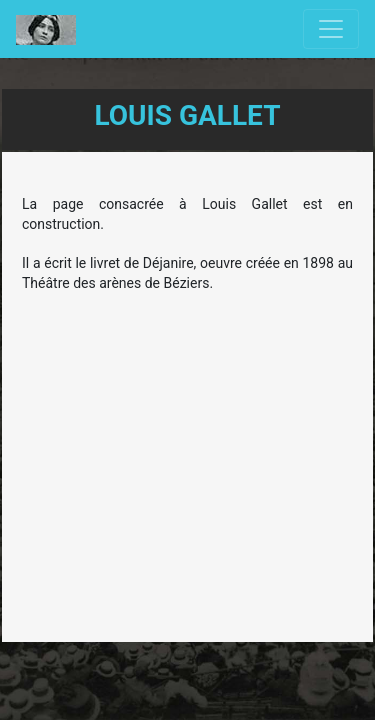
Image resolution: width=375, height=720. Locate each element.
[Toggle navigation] (331, 29)
